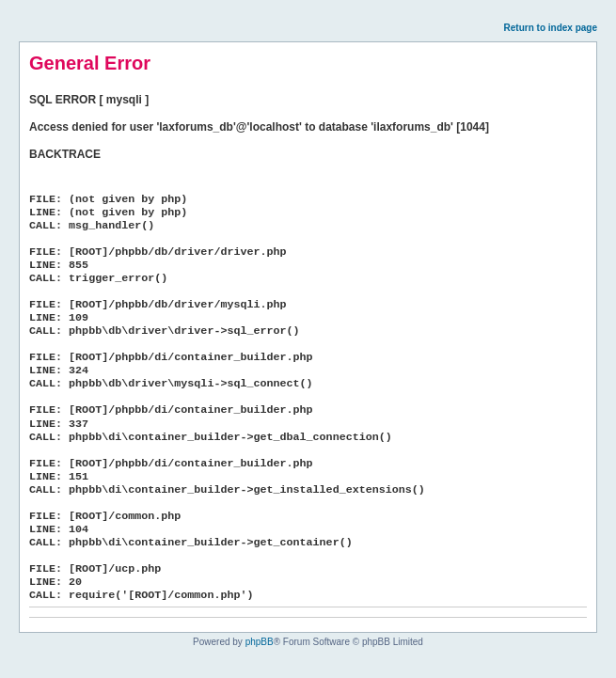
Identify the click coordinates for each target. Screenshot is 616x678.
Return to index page (551, 28)
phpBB (260, 642)
